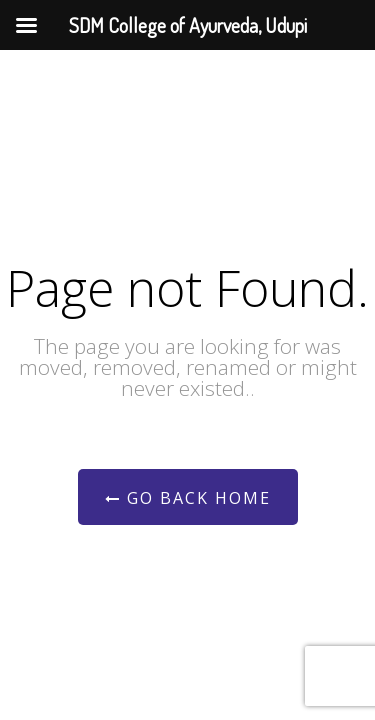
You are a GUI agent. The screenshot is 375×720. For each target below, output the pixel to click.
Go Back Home (188, 498)
